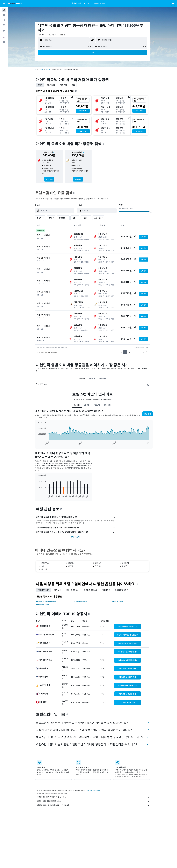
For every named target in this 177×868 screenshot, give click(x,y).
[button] (4, 3)
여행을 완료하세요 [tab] (90, 590)
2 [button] (129, 352)
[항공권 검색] (4, 10)
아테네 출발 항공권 (43, 605)
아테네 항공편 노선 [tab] (72, 590)
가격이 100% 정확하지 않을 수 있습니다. (94, 805)
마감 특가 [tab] (63, 85)
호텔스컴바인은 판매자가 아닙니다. (94, 797)
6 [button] (144, 352)
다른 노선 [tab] (58, 590)
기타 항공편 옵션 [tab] (44, 590)
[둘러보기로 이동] (4, 25)
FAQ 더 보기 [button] (75, 537)
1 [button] (125, 352)
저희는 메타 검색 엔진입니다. (94, 801)
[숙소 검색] (4, 15)
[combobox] (41, 35)
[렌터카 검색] (4, 20)
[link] (49, 179)
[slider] (151, 211)
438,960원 (131, 25)
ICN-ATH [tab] (82, 379)
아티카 (48, 70)
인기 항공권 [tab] (106, 590)
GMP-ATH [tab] (102, 379)
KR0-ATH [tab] (77, 405)
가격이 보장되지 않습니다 (95, 790)
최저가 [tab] (40, 85)
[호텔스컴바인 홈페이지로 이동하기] (15, 3)
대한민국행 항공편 (80, 601)
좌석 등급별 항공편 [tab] (121, 590)
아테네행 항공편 (117, 601)
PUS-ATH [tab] (92, 379)
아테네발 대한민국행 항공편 (46, 601)
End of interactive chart (37, 444)
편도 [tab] (73, 85)
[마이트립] (4, 31)
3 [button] (134, 352)
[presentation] (43, 30)
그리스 (41, 70)
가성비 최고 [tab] (51, 85)
